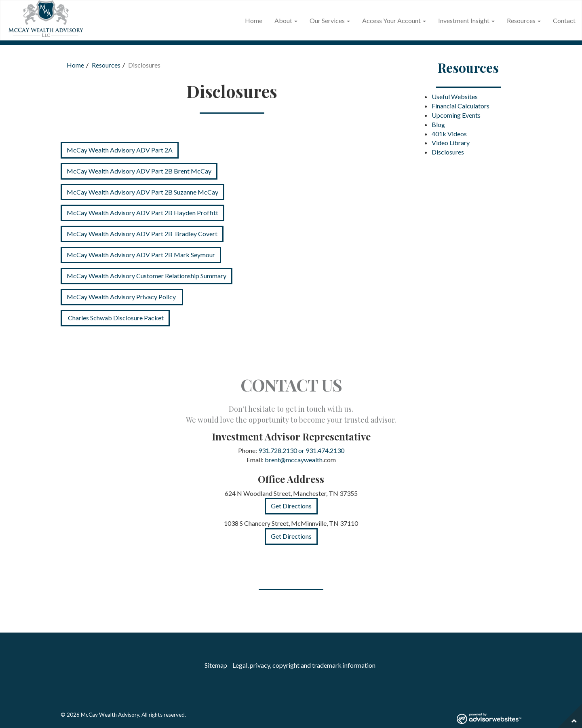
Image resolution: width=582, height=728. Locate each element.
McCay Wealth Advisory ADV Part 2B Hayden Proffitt (142, 213)
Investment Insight (464, 20)
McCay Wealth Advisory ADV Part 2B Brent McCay (139, 171)
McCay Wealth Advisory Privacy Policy (122, 297)
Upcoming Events (456, 115)
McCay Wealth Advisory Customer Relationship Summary (147, 276)
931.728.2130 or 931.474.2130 (301, 450)
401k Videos (449, 134)
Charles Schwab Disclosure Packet (115, 318)
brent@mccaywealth (294, 460)
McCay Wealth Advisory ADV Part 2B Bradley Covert (142, 234)
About (283, 20)
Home (254, 20)
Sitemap (216, 665)
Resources (521, 20)
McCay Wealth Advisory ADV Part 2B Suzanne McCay (142, 192)
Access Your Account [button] (394, 20)
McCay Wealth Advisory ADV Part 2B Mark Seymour (141, 255)
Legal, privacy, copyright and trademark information (304, 665)
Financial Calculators (461, 106)
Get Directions (291, 506)
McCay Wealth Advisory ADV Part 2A (120, 150)
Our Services (327, 20)
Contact (564, 20)
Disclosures (448, 152)
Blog (438, 124)
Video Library (451, 143)
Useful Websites (455, 96)
